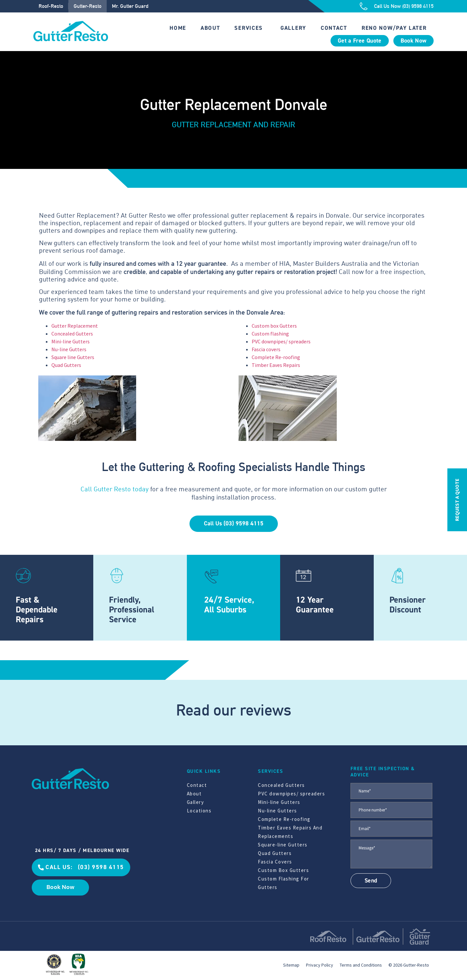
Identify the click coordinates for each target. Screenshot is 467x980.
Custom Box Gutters (283, 870)
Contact (334, 28)
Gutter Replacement (75, 326)
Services (249, 28)
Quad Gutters (66, 365)
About (210, 28)
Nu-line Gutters (69, 349)
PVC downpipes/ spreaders (281, 341)
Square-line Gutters (283, 845)
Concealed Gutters (72, 334)
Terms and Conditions (361, 965)
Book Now (414, 41)
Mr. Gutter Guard (130, 6)
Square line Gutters (73, 357)
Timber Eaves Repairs (276, 365)
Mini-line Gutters (71, 341)
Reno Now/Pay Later (394, 28)
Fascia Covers (275, 862)
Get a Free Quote (360, 41)
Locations (199, 811)
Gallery (293, 28)
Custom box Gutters (274, 326)
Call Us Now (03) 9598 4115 (404, 6)
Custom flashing (270, 334)
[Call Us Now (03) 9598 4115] (364, 6)
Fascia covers (266, 349)
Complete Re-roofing (276, 357)
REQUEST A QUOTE (457, 500)
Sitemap (291, 965)
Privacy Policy (320, 965)
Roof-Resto (51, 6)
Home (178, 28)
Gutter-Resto (88, 6)
